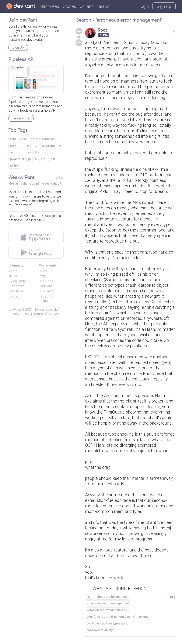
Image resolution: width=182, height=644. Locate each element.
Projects (45, 276)
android (16, 152)
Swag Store (17, 281)
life (43, 159)
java (28, 146)
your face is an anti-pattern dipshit (110, 617)
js (29, 159)
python (15, 166)
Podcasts (46, 291)
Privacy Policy (19, 314)
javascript (17, 159)
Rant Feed (50, 6)
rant (90, 597)
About (13, 271)
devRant (15, 309)
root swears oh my (100, 630)
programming (51, 146)
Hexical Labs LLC (46, 309)
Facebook (47, 296)
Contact (14, 296)
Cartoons (46, 286)
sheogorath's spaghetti (112, 597)
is (45, 152)
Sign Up (164, 6)
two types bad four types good (108, 623)
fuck (13, 146)
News (13, 276)
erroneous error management (108, 603)
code (34, 139)
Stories (69, 6)
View (59, 177)
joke (53, 159)
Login (144, 6)
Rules (43, 271)
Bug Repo (46, 281)
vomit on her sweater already (107, 610)
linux (23, 139)
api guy (143, 617)
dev (28, 152)
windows (48, 139)
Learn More (21, 118)
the (37, 152)
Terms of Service (46, 314)
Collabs (87, 6)
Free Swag (17, 286)
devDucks (16, 291)
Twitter (44, 301)
